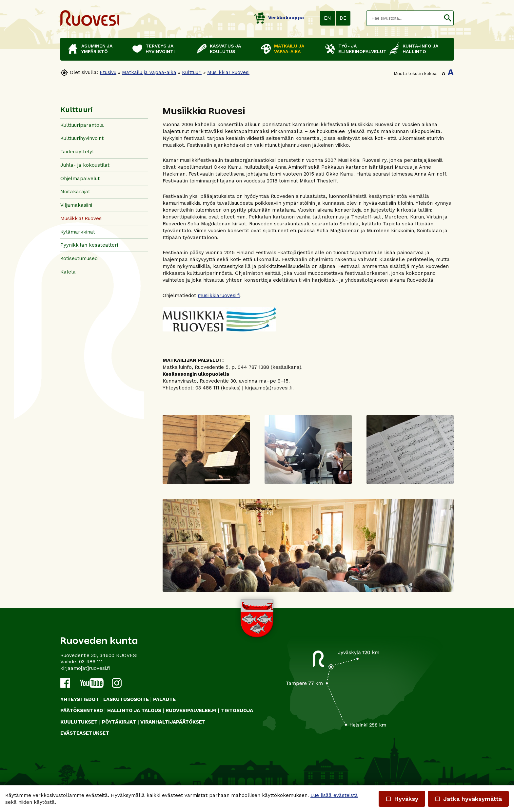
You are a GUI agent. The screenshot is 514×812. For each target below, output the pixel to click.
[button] (448, 18)
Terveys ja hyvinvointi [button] (160, 49)
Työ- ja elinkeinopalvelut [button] (361, 49)
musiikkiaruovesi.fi (219, 295)
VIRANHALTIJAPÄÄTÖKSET (173, 722)
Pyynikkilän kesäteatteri (89, 245)
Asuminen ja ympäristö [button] (97, 49)
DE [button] (343, 18)
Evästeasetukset (85, 733)
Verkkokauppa (279, 18)
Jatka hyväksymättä (468, 799)
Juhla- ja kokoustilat (85, 165)
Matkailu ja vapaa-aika (149, 72)
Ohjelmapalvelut (80, 179)
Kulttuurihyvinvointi (82, 138)
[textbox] (404, 18)
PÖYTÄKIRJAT (119, 722)
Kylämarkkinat (78, 232)
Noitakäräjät (75, 192)
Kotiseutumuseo (79, 258)
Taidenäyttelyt (77, 152)
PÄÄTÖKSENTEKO (82, 710)
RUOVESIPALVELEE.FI (191, 710)
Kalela (68, 272)
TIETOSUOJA (237, 710)
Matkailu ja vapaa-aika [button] (289, 49)
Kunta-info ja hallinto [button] (420, 49)
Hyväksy (402, 799)
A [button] (444, 73)
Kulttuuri (192, 72)
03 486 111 (91, 662)
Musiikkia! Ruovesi (228, 72)
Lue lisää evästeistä (334, 795)
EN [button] (327, 18)
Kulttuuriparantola (82, 125)
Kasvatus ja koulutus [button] (225, 49)
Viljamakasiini (76, 205)
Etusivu (108, 72)
